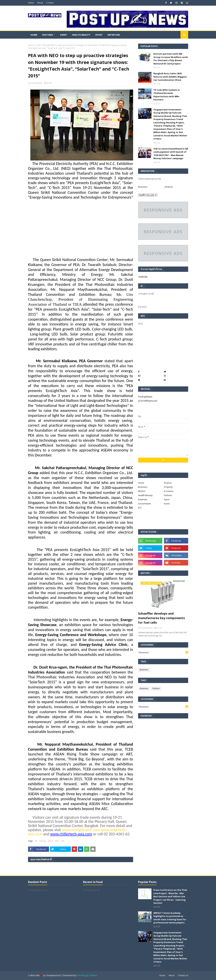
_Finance (168, 187)
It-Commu (169, 491)
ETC (140, 508)
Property (168, 487)
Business (143, 187)
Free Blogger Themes (87, 975)
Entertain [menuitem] (114, 35)
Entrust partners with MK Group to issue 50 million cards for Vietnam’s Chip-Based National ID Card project (171, 59)
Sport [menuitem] (99, 35)
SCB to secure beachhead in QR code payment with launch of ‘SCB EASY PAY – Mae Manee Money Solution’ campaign (171, 154)
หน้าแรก (32, 45)
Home (31, 3)
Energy (43, 841)
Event (50, 841)
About (40, 3)
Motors (142, 491)
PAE (39, 45)
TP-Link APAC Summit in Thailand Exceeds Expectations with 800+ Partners (167, 95)
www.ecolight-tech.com (81, 830)
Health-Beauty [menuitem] (81, 35)
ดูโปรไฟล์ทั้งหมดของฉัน (148, 401)
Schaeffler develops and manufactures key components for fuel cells (161, 618)
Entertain (143, 499)
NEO (57, 841)
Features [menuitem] (48, 35)
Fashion (168, 495)
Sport (167, 499)
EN (36, 841)
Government (145, 504)
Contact (50, 3)
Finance (168, 483)
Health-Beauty (145, 495)
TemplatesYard (53, 975)
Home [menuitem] (34, 35)
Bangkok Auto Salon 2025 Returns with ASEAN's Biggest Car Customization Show (170, 77)
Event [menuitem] (64, 35)
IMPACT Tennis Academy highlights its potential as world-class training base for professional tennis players (170, 918)
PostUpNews (36, 83)
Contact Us (183, 975)
